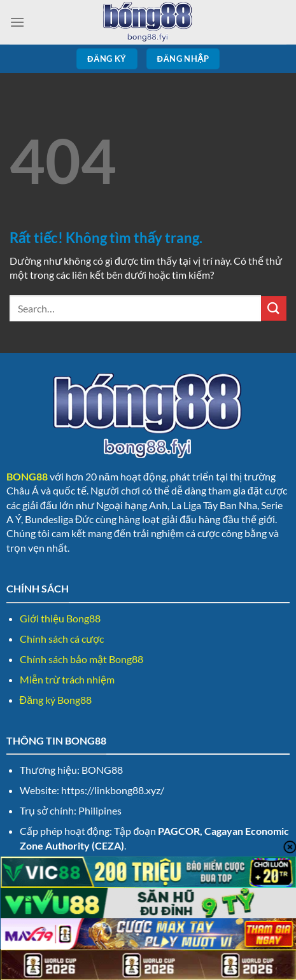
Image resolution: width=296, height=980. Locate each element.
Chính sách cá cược (62, 639)
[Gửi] (274, 308)
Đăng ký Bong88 (56, 700)
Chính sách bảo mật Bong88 (81, 659)
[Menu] (17, 22)
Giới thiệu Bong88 (60, 618)
